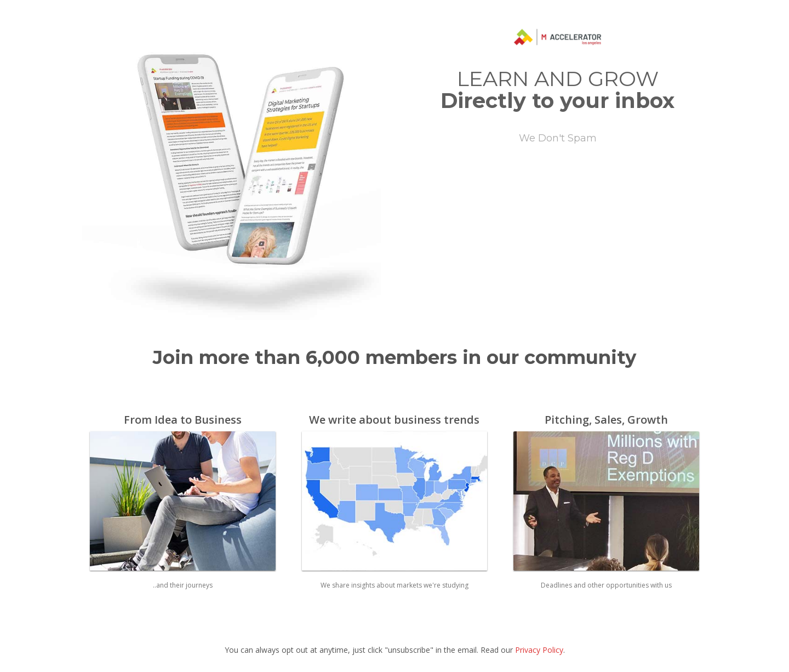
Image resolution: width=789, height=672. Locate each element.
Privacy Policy (539, 650)
